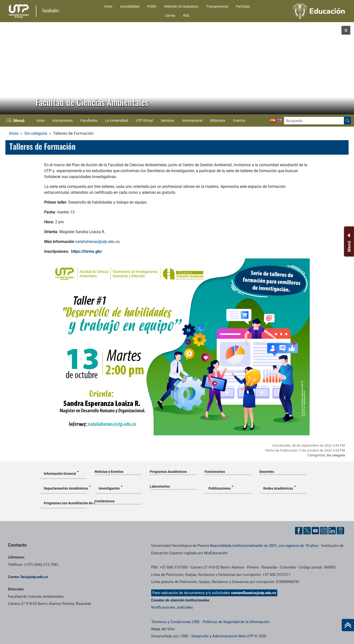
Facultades (89, 120)
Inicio (108, 6)
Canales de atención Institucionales (180, 600)
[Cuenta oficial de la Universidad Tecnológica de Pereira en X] (307, 531)
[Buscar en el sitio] (347, 121)
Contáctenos (105, 501)
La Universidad (117, 120)
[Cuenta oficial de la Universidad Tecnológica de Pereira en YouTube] (315, 531)
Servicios (168, 120)
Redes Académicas (278, 488)
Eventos (239, 120)
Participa (243, 6)
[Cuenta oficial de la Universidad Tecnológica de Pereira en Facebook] (299, 531)
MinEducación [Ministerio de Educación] (216, 553)
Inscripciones (62, 120)
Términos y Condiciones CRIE (176, 622)
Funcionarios (215, 472)
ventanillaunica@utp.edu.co (254, 593)
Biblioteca (218, 120)
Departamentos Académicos (65, 488)
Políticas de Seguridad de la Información (236, 622)
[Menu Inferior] (348, 241)
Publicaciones (220, 488)
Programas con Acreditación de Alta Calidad (65, 503)
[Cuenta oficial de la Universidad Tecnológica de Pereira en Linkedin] (332, 531)
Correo (170, 15)
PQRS (152, 6)
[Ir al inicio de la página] (348, 625)
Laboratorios (160, 486)
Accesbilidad (130, 6)
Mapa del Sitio (163, 629)
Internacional (192, 120)
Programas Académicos (168, 472)
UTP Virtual (144, 120)
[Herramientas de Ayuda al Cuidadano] (340, 531)
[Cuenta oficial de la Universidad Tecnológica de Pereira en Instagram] (324, 531)
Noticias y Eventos (109, 472)
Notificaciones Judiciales (172, 607)
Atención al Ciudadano (181, 6)
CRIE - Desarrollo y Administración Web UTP (217, 636)
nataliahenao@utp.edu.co (97, 242)
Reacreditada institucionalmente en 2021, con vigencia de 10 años (264, 546)
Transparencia (217, 6)
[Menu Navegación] (16, 120)
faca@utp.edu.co (34, 577)
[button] (346, 30)
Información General (60, 474)
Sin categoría (36, 133)
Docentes (267, 472)
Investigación (109, 488)
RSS (186, 15)
